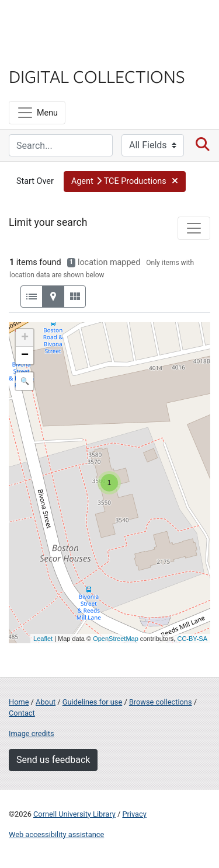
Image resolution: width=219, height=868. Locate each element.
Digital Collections (97, 76)
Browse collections (161, 702)
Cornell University (67, 22)
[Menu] (37, 113)
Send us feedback (53, 760)
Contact (22, 713)
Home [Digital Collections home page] (19, 702)
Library (44, 53)
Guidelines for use (92, 702)
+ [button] (25, 338)
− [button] (25, 355)
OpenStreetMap (116, 639)
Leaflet (43, 639)
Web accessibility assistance (56, 834)
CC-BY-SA (192, 639)
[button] (125, 182)
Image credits (32, 733)
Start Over (35, 181)
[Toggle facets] (194, 228)
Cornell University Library (74, 814)
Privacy (134, 814)
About (46, 702)
